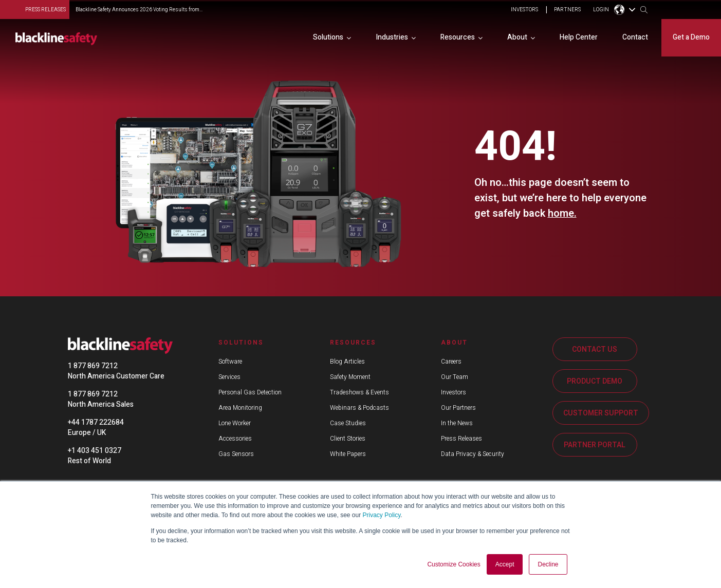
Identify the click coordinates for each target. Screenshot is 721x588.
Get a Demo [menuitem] (691, 37)
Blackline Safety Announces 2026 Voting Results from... (139, 10)
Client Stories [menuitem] (348, 439)
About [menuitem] (517, 37)
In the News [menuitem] (457, 423)
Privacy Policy (382, 516)
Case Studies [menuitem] (348, 423)
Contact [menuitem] (635, 37)
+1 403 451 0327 (95, 451)
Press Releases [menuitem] (461, 439)
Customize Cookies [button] (454, 564)
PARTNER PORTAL (595, 445)
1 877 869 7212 (93, 366)
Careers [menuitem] (451, 362)
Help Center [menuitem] (579, 37)
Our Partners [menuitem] (458, 408)
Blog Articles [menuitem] (347, 362)
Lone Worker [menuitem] (235, 423)
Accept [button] (505, 564)
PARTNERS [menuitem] (567, 10)
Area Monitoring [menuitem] (240, 408)
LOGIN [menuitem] (601, 10)
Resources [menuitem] (458, 37)
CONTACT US (595, 349)
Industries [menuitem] (392, 37)
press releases (45, 10)
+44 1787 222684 (96, 422)
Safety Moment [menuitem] (350, 377)
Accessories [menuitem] (235, 439)
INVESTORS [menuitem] (524, 10)
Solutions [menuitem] (328, 37)
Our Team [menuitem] (455, 377)
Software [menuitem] (230, 362)
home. (562, 213)
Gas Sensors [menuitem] (236, 454)
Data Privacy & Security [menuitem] (473, 454)
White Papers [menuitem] (348, 454)
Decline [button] (548, 564)
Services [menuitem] (229, 377)
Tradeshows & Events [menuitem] (359, 392)
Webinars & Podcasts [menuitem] (359, 408)
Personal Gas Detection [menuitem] (250, 392)
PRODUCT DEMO (595, 381)
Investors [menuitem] (454, 392)
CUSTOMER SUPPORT (601, 413)
